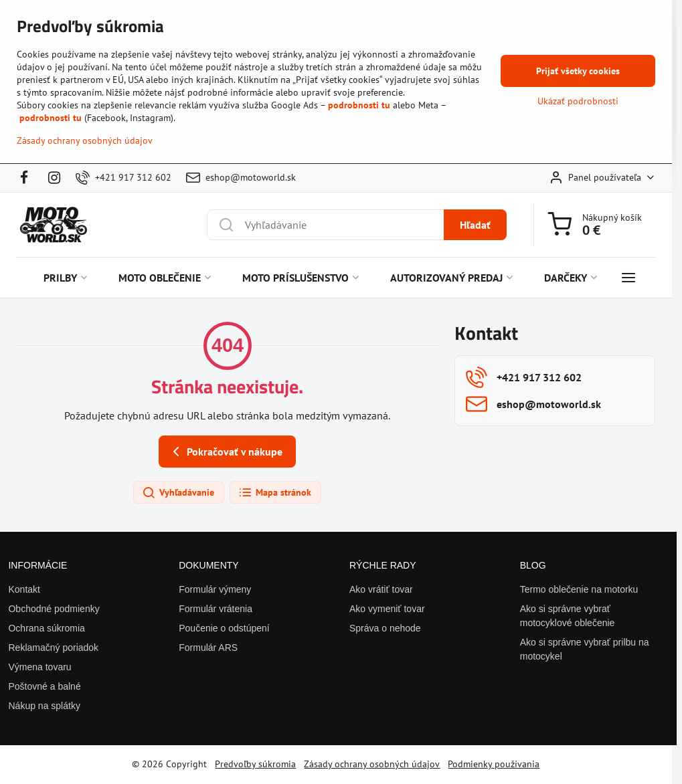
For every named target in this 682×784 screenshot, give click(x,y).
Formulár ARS (208, 648)
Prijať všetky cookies (578, 71)
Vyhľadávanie (178, 493)
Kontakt (24, 589)
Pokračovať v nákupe (225, 452)
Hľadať (475, 225)
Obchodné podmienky (54, 609)
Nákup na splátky (44, 706)
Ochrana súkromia (46, 628)
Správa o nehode (385, 628)
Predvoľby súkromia (255, 764)
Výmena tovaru (39, 667)
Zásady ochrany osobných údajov (372, 764)
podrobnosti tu (359, 105)
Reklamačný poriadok (53, 648)
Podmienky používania (494, 764)
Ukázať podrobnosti (578, 101)
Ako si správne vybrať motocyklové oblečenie (568, 616)
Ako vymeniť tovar (387, 609)
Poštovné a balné (44, 686)
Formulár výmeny (215, 589)
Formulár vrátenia (216, 609)
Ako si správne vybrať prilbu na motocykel (585, 649)
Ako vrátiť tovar (381, 589)
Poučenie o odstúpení (224, 628)
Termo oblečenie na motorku (579, 589)
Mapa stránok (275, 493)
